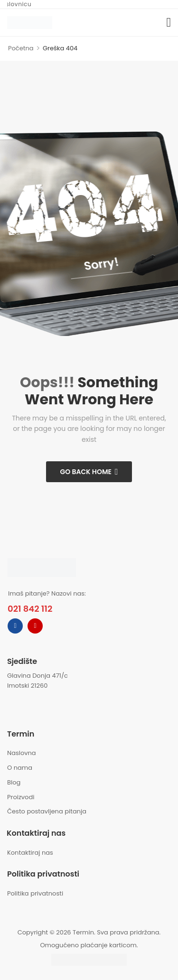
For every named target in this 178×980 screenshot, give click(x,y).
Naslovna (22, 753)
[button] (169, 23)
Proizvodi (21, 797)
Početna (21, 48)
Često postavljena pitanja (47, 811)
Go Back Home (86, 472)
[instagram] (35, 626)
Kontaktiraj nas (30, 853)
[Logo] (30, 22)
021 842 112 (30, 609)
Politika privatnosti (35, 893)
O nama (20, 768)
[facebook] (15, 626)
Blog (14, 782)
